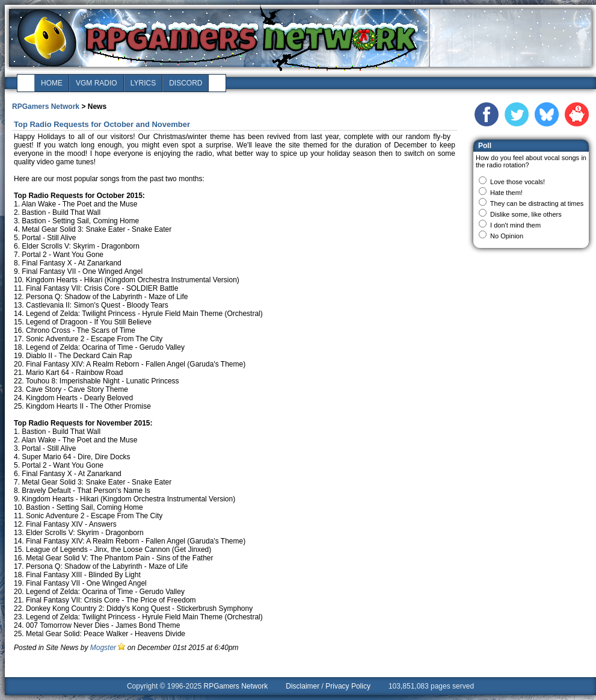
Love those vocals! (518, 182)
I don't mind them (515, 225)
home (52, 83)
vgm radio (97, 83)
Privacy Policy (348, 686)
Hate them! (506, 193)
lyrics (143, 83)
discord (186, 83)
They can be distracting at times (537, 203)
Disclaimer (303, 686)
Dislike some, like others (526, 214)
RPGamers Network (46, 107)
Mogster (103, 648)
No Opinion (507, 236)
